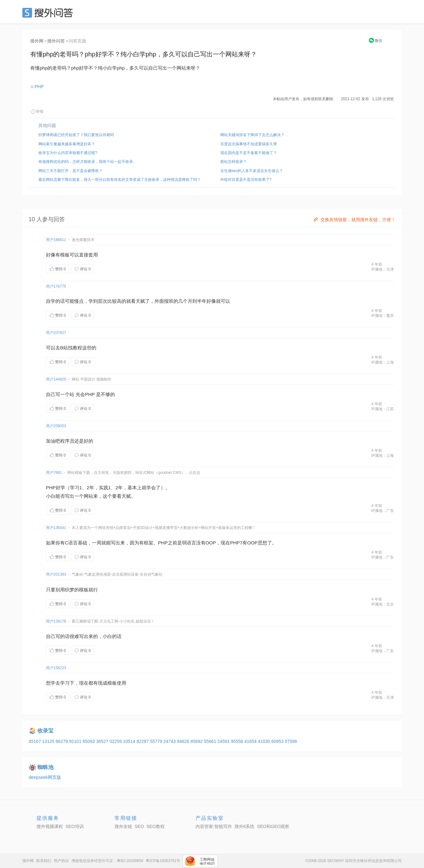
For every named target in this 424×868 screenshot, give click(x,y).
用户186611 (56, 240)
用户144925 (56, 379)
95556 (237, 741)
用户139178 (56, 621)
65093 (89, 741)
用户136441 (56, 528)
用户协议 (61, 861)
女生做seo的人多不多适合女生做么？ (252, 171)
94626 (184, 741)
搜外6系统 (245, 826)
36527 (103, 741)
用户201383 (56, 574)
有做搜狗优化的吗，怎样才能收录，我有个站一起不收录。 (88, 162)
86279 (62, 741)
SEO (49, 13)
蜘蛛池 (45, 767)
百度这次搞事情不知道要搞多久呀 (249, 144)
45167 (35, 741)
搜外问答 (56, 41)
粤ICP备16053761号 (163, 861)
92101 (76, 741)
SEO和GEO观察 (273, 826)
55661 (211, 741)
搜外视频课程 (50, 826)
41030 (265, 741)
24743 (170, 741)
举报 (37, 112)
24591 (224, 741)
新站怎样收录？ (234, 162)
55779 (157, 741)
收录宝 (45, 731)
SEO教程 (155, 826)
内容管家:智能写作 (214, 826)
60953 (278, 741)
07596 (291, 741)
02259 (116, 741)
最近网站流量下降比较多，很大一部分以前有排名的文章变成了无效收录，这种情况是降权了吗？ (120, 180)
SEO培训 (75, 826)
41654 (251, 741)
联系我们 (44, 861)
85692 (197, 741)
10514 (130, 741)
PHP (39, 87)
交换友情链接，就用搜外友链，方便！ (354, 220)
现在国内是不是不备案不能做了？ (249, 153)
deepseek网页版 (45, 777)
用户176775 (56, 286)
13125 (49, 741)
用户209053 (56, 426)
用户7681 (54, 473)
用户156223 (56, 668)
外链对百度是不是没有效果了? (246, 180)
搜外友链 (123, 826)
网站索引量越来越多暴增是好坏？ (67, 144)
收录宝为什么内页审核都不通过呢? (68, 153)
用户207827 (56, 333)
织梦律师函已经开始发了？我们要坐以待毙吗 (76, 135)
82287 (143, 741)
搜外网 (37, 41)
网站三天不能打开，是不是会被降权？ (71, 171)
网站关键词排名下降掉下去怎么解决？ (252, 135)
